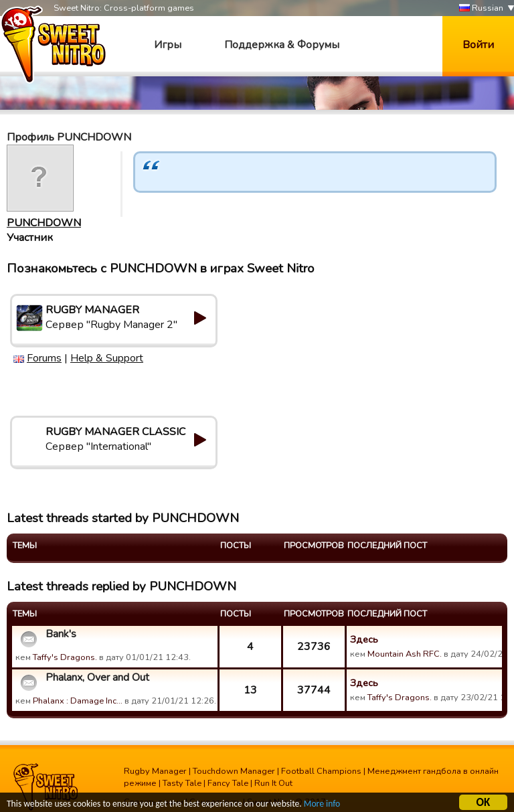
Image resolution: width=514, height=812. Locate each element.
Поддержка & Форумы (282, 45)
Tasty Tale (182, 783)
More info (322, 806)
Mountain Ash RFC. (405, 654)
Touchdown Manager (234, 771)
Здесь (364, 639)
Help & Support (107, 358)
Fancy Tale (228, 783)
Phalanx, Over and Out (97, 677)
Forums (44, 358)
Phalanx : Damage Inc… (78, 701)
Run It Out (273, 783)
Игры (168, 45)
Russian (481, 8)
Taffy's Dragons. (65, 657)
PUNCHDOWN (44, 223)
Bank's (61, 634)
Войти (478, 45)
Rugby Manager (155, 771)
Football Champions (321, 771)
